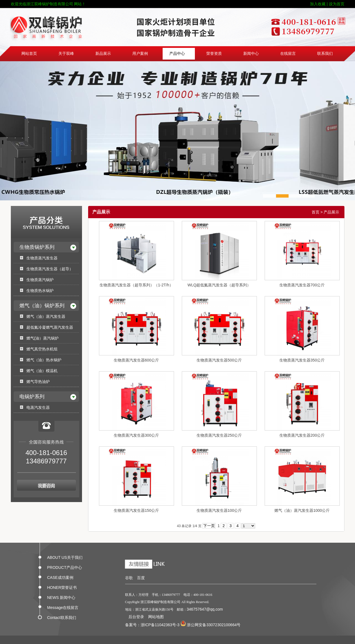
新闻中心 (251, 54)
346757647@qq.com (205, 609)
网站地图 (156, 617)
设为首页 (337, 4)
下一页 (209, 526)
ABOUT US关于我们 (65, 556)
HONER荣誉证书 (62, 586)
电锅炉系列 (32, 397)
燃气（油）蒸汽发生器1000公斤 (302, 510)
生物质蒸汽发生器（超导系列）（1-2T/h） (136, 285)
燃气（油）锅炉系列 (42, 306)
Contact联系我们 (62, 616)
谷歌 (129, 578)
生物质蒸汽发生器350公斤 (302, 360)
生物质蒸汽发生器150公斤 (136, 510)
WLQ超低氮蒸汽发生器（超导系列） (219, 285)
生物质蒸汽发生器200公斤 (302, 435)
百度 (141, 578)
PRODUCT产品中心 (65, 566)
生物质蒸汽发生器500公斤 (219, 360)
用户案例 (140, 54)
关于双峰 (66, 54)
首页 (316, 212)
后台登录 (136, 617)
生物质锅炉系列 (37, 247)
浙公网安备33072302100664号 (211, 625)
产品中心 (177, 54)
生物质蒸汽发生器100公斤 (219, 510)
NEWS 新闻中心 (61, 596)
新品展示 (103, 54)
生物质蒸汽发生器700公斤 (302, 285)
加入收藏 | (319, 4)
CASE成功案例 (60, 576)
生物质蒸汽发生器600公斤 (136, 360)
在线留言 (288, 54)
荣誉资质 (214, 54)
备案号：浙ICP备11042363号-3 (152, 625)
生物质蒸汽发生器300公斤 (136, 435)
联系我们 (325, 54)
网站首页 (29, 54)
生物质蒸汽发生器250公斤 (219, 435)
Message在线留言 (63, 606)
